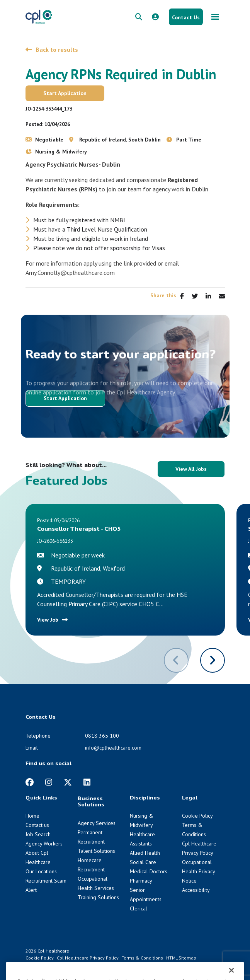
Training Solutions (98, 897)
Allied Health (145, 853)
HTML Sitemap (181, 958)
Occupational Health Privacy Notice (198, 871)
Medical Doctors (149, 871)
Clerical (139, 908)
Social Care (143, 862)
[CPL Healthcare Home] (39, 16)
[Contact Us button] (186, 17)
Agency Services (97, 823)
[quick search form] (139, 17)
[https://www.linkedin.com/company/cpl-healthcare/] (87, 782)
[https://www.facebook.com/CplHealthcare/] (30, 782)
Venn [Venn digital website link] (46, 965)
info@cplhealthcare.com (113, 748)
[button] (213, 660)
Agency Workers (44, 844)
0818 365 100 (102, 736)
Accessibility (196, 890)
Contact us (37, 825)
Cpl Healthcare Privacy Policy (88, 958)
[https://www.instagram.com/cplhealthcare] (49, 782)
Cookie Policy (197, 816)
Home (32, 816)
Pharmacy (141, 881)
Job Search (38, 834)
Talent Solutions (96, 851)
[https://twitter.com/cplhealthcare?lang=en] (68, 782)
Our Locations (41, 871)
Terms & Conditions (142, 958)
